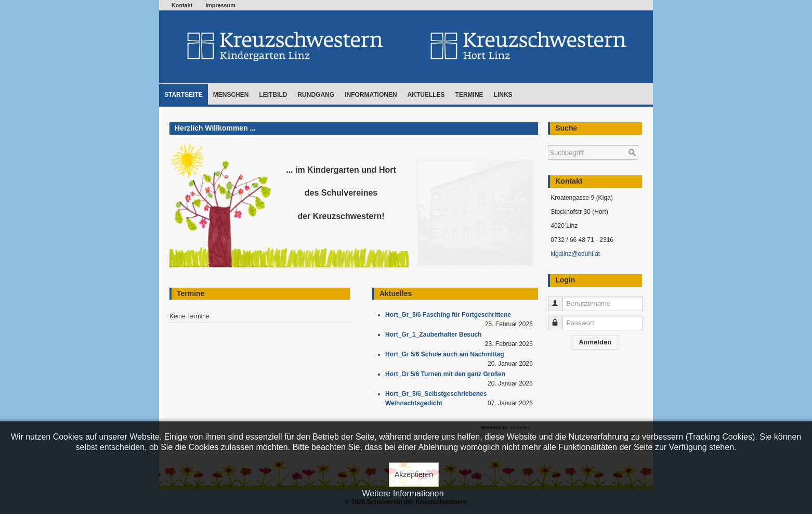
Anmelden (595, 342)
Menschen (231, 95)
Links (503, 95)
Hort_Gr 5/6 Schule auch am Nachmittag (446, 354)
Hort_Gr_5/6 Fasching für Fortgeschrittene (450, 315)
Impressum (220, 5)
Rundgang (316, 95)
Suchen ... (548, 140)
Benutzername (560, 299)
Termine (469, 95)
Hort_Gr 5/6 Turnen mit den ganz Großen (447, 374)
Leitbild (273, 95)
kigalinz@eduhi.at (575, 254)
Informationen (371, 95)
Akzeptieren (414, 474)
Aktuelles (426, 95)
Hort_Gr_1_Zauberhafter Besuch (435, 335)
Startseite (184, 95)
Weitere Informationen (403, 493)
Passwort (560, 319)
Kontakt (182, 5)
